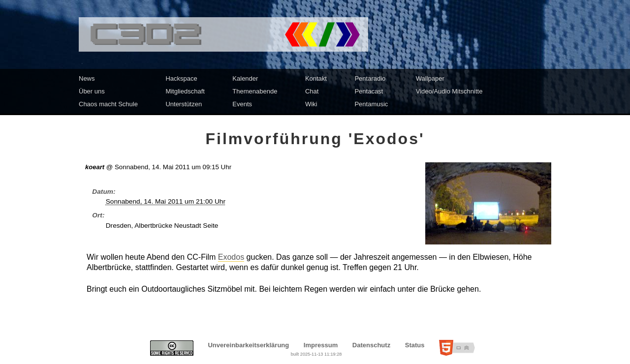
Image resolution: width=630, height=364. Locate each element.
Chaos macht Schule (108, 104)
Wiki (311, 104)
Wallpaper (430, 78)
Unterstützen (184, 104)
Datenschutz (371, 345)
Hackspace (181, 78)
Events (242, 104)
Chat (312, 91)
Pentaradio (370, 78)
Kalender (245, 78)
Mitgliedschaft (185, 91)
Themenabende (255, 91)
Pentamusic (371, 104)
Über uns (92, 91)
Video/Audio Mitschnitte (449, 91)
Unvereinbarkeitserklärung (248, 345)
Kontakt (316, 78)
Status (415, 345)
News (87, 78)
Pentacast (369, 91)
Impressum (321, 345)
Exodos (231, 257)
